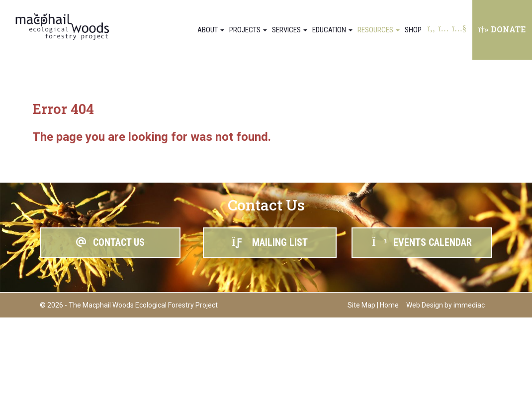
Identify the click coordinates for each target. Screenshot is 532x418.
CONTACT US (110, 242)
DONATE (502, 29)
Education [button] (332, 30)
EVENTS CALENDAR (422, 242)
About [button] (211, 30)
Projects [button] (248, 30)
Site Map (361, 305)
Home (389, 305)
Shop (413, 30)
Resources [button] (379, 30)
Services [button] (290, 30)
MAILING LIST (270, 242)
